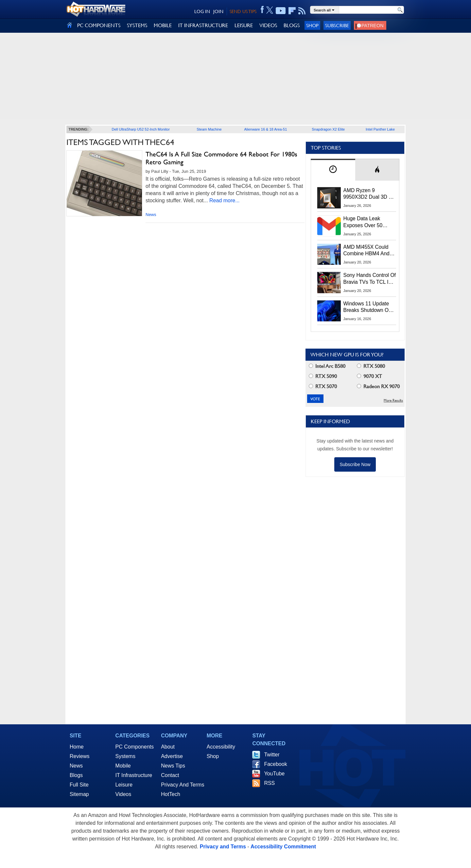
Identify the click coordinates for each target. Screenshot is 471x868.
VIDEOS (268, 25)
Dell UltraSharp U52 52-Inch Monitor (141, 129)
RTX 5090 (323, 376)
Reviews (79, 756)
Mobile (123, 766)
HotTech (171, 794)
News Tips (173, 766)
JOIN (218, 11)
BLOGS (292, 25)
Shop (312, 25)
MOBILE (163, 25)
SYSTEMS (137, 25)
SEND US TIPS (243, 11)
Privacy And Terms (183, 785)
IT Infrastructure (134, 775)
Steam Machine (209, 129)
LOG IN (202, 11)
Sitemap (79, 794)
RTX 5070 (323, 386)
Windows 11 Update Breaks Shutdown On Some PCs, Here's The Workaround (369, 307)
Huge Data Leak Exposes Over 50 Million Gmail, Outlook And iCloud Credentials (370, 222)
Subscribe (337, 25)
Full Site (79, 785)
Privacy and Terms (223, 847)
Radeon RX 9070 (378, 386)
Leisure (124, 785)
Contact (170, 775)
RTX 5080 (371, 366)
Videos (123, 794)
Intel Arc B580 (327, 366)
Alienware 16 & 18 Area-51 (265, 129)
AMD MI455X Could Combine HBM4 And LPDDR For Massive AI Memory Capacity (370, 251)
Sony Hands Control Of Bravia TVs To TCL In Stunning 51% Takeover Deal (370, 279)
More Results (393, 400)
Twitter (272, 755)
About (168, 747)
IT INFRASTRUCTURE (203, 25)
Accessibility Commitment (283, 847)
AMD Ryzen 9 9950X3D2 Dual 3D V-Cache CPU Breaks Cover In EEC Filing (368, 194)
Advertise (172, 756)
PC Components (135, 747)
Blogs (76, 775)
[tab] (333, 170)
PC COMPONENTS (99, 25)
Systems (125, 756)
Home (77, 747)
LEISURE (244, 25)
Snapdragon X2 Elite (328, 129)
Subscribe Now (355, 464)
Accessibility (221, 747)
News (151, 215)
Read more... (224, 200)
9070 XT (369, 376)
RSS (269, 783)
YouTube (274, 774)
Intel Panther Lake (380, 129)
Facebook (275, 764)
